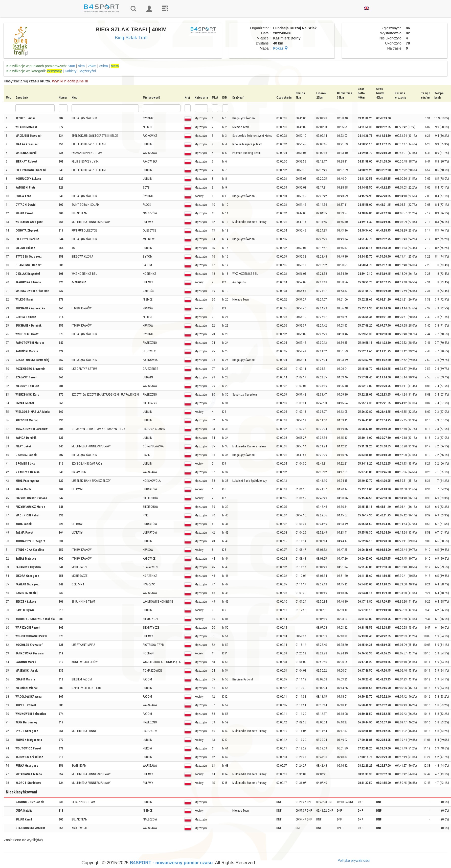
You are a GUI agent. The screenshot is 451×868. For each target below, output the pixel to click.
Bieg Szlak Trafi (131, 38)
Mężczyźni (88, 71)
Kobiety (71, 71)
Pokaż (280, 48)
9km (81, 66)
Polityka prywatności (354, 860)
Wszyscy (54, 71)
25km (92, 66)
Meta (115, 66)
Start (72, 66)
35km (103, 66)
